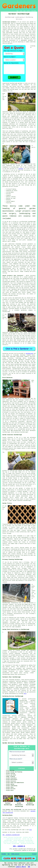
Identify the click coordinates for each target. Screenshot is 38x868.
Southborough (29, 353)
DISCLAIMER (34, 11)
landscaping (27, 121)
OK (29, 867)
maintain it (18, 343)
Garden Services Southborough (13, 743)
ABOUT (25, 11)
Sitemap (4, 854)
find (7, 680)
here (25, 694)
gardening (14, 85)
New (9, 854)
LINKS (21, 11)
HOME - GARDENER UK (19, 846)
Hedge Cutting (15, 854)
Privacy (34, 854)
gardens (33, 28)
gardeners (30, 244)
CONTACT (29, 11)
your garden (27, 225)
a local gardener (24, 27)
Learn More (21, 867)
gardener (31, 40)
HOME (17, 11)
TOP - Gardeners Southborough (11, 835)
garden (32, 22)
